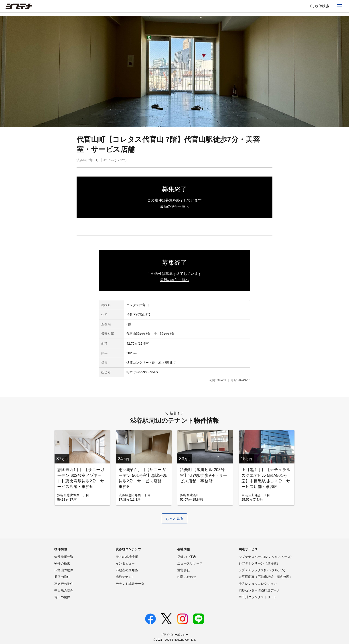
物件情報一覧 (64, 557)
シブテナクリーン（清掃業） (259, 563)
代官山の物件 (64, 570)
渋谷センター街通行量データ (259, 590)
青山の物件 (62, 597)
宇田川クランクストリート (258, 597)
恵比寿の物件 (64, 584)
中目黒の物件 (64, 590)
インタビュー (125, 563)
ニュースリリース (190, 563)
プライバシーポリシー (175, 635)
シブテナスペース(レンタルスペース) (265, 557)
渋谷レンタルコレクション (258, 584)
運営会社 (184, 570)
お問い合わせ (187, 577)
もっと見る (174, 519)
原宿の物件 (62, 577)
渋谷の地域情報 (127, 557)
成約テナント (125, 577)
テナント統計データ (130, 584)
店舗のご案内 (187, 557)
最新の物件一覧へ (174, 206)
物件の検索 (62, 563)
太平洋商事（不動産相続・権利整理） (266, 577)
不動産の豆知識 (127, 570)
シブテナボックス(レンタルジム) (262, 570)
